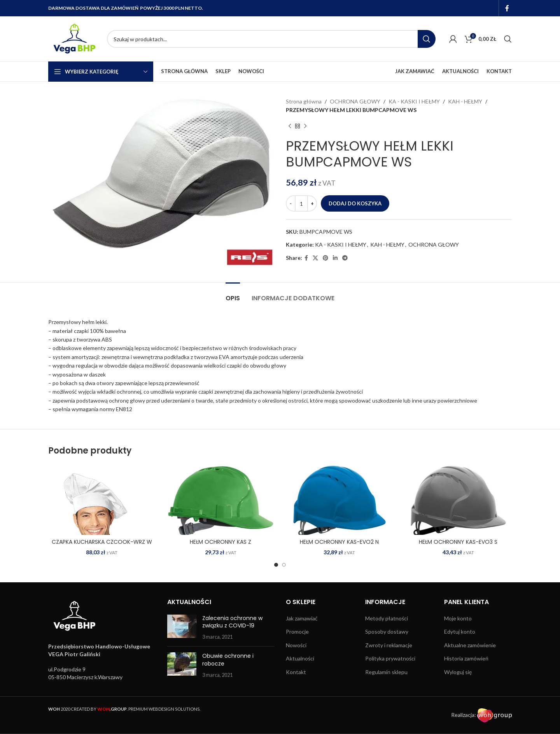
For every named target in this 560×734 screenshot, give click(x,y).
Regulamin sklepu (386, 672)
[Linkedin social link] (335, 258)
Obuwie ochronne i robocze (228, 660)
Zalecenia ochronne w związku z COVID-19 (232, 622)
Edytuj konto (460, 632)
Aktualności (300, 658)
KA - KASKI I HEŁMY (414, 101)
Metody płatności (387, 618)
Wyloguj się (458, 672)
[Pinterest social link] (325, 258)
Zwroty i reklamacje (389, 645)
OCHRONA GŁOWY (355, 101)
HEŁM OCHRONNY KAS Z (220, 542)
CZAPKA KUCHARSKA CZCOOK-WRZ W (102, 542)
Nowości (296, 645)
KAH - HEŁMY (465, 101)
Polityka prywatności (390, 658)
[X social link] (315, 258)
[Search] (271, 39)
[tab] (233, 294)
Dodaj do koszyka (355, 203)
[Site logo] (74, 38)
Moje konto (458, 618)
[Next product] (305, 126)
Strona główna (304, 101)
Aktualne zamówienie (470, 645)
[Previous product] (290, 126)
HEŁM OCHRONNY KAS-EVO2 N (339, 542)
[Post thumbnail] (182, 628)
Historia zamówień (466, 658)
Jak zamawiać (302, 618)
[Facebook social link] (507, 8)
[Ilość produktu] (301, 203)
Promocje (297, 632)
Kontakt (296, 672)
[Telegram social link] (345, 258)
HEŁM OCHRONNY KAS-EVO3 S (458, 542)
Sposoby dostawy (387, 632)
